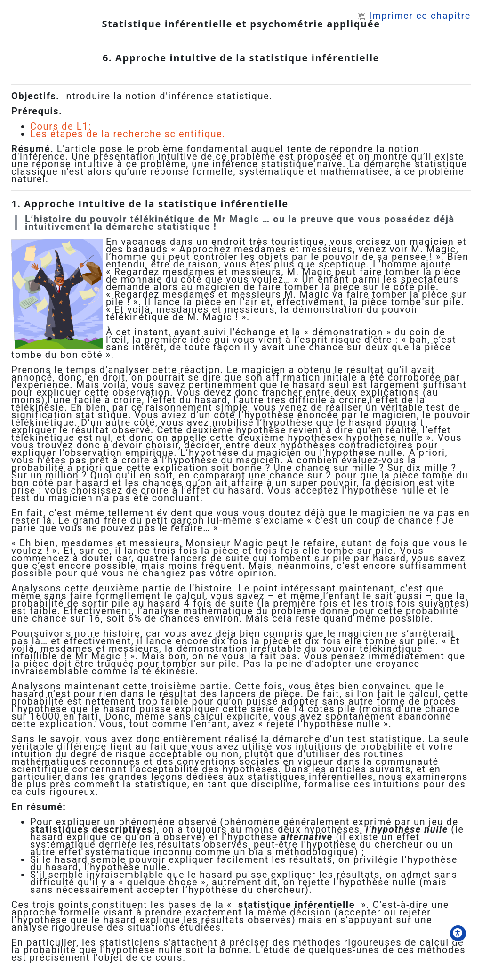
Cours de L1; (61, 126)
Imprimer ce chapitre (414, 16)
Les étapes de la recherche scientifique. (128, 134)
